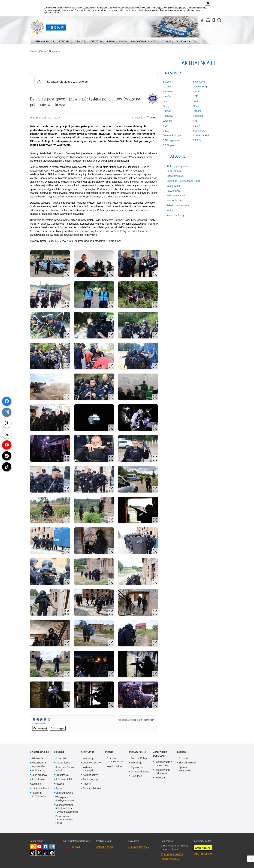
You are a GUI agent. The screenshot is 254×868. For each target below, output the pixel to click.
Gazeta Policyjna (172, 135)
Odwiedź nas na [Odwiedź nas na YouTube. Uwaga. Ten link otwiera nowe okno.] (39, 846)
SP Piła (197, 140)
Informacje (88, 758)
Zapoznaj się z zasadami (172, 854)
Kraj (195, 121)
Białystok (168, 82)
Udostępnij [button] (40, 728)
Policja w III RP (64, 779)
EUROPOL (199, 131)
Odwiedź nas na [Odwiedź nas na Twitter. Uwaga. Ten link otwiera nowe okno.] (39, 853)
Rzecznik (184, 758)
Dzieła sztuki (173, 186)
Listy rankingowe (140, 772)
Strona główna (38, 51)
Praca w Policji (138, 752)
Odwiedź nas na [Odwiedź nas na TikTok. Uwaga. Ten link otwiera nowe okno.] (46, 853)
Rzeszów (168, 116)
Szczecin (198, 116)
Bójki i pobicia (174, 171)
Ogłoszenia (137, 767)
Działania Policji (40, 752)
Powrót (137, 118)
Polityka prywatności (170, 859)
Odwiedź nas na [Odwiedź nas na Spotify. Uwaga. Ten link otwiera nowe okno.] (52, 853)
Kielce (196, 91)
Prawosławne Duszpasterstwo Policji (64, 820)
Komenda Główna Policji (65, 769)
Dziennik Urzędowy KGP (115, 760)
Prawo (109, 752)
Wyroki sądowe (115, 766)
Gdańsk (167, 87)
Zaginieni (36, 784)
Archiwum (160, 778)
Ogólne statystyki (92, 763)
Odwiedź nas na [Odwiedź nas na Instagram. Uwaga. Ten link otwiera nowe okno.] (52, 846)
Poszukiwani (38, 779)
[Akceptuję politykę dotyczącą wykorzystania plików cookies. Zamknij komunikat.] (208, 3)
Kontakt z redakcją (104, 847)
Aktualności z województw (39, 764)
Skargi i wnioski (187, 763)
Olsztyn (167, 106)
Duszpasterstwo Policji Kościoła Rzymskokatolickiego (67, 808)
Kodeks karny (90, 775)
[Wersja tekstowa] (214, 20)
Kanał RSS (33, 846)
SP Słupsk (168, 145)
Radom (197, 111)
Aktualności (55, 51)
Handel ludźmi (174, 200)
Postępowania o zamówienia (164, 764)
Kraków (167, 96)
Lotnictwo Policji (40, 788)
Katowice (168, 91)
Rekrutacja (137, 776)
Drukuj (152, 118)
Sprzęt (59, 788)
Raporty (87, 784)
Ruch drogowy (39, 775)
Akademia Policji (202, 135)
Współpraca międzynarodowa (65, 799)
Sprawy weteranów (185, 769)
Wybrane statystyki (88, 769)
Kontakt (182, 752)
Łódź (196, 101)
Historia (60, 784)
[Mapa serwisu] (208, 20)
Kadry (170, 210)
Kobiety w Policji (175, 215)
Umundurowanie (64, 793)
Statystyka (88, 752)
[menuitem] (44, 41)
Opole (196, 106)
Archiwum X (38, 771)
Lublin (166, 101)
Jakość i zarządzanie (178, 205)
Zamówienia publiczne (160, 754)
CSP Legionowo (172, 140)
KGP (165, 126)
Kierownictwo (63, 763)
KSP (195, 96)
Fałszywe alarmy (176, 195)
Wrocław (167, 121)
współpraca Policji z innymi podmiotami (136, 720)
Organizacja (62, 775)
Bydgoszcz (199, 82)
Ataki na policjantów (177, 166)
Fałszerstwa (173, 191)
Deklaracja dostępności (139, 847)
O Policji (59, 752)
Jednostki (61, 758)
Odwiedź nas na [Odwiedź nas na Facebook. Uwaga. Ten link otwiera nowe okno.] (46, 846)
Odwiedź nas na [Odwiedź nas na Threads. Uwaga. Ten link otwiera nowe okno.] (33, 853)
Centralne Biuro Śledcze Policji (183, 181)
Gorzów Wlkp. (201, 87)
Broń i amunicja (175, 176)
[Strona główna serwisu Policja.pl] (202, 20)
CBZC (166, 131)
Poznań (167, 111)
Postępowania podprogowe (162, 771)
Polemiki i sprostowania (39, 794)
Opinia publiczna (92, 788)
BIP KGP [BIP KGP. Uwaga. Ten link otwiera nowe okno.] (76, 847)
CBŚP (196, 126)
